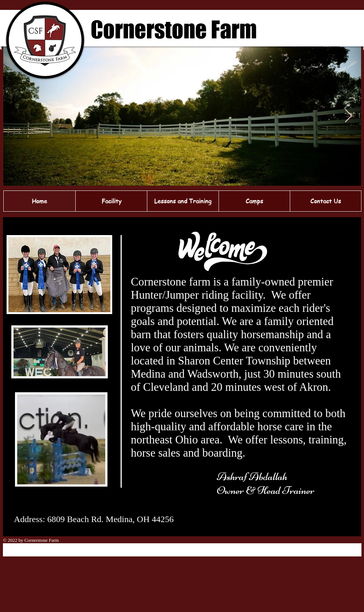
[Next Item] (348, 116)
